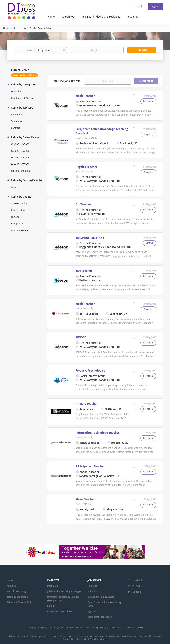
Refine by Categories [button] (23, 85)
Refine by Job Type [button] (22, 108)
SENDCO (81, 337)
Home (6, 28)
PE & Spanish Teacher (90, 466)
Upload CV (93, 591)
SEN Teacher (84, 271)
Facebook (137, 581)
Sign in (139, 7)
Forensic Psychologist (90, 371)
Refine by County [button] (21, 197)
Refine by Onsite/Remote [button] (26, 180)
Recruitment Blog (16, 591)
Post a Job (53, 586)
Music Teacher (85, 96)
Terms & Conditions (17, 597)
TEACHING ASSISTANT (90, 238)
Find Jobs (142, 50)
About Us (12, 586)
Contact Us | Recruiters (60, 612)
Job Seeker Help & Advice (101, 597)
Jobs (16, 28)
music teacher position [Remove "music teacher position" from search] (24, 75)
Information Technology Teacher (97, 433)
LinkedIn (137, 592)
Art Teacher (83, 204)
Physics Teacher (86, 167)
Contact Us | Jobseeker (100, 617)
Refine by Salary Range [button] (25, 137)
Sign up (155, 7)
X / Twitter (138, 586)
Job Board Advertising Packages (64, 591)
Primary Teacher (87, 404)
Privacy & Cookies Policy (20, 602)
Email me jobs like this (66, 81)
